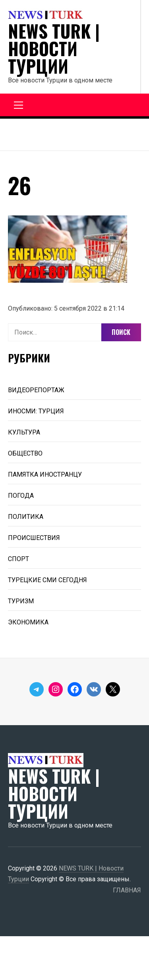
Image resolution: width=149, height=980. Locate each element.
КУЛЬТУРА (24, 432)
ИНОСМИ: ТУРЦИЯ (36, 411)
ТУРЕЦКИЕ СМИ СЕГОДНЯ (47, 580)
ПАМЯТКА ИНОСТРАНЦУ (45, 474)
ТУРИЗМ (21, 601)
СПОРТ (18, 559)
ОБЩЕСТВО (25, 453)
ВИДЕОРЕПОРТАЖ (36, 390)
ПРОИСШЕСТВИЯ (34, 538)
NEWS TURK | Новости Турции (54, 49)
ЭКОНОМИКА (28, 622)
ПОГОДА (21, 496)
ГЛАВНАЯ (127, 890)
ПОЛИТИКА (26, 517)
